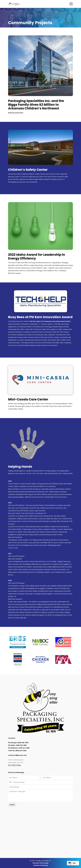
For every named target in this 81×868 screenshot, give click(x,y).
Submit (12, 805)
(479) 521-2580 (24, 748)
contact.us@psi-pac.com (17, 755)
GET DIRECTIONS (15, 765)
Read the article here (16, 113)
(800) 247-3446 (21, 750)
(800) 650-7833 (23, 743)
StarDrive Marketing (41, 865)
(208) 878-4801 (21, 745)
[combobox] (10, 782)
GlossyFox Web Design (41, 863)
